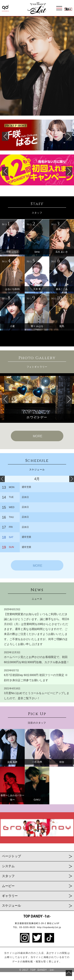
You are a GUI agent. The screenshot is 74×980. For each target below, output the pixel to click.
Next (69, 66)
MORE (38, 436)
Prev (5, 66)
